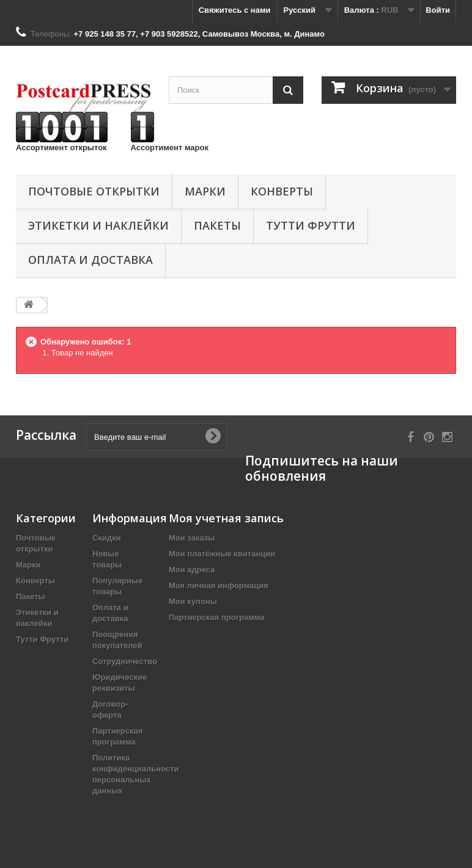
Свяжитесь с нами (235, 10)
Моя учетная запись (226, 518)
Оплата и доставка (90, 260)
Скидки (107, 538)
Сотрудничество (125, 661)
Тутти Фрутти (311, 225)
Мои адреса (192, 570)
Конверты (282, 191)
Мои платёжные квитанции (222, 554)
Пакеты (217, 225)
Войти (438, 10)
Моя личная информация (219, 585)
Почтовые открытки (94, 191)
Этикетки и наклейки (98, 225)
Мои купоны (193, 601)
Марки (205, 191)
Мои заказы (192, 538)
